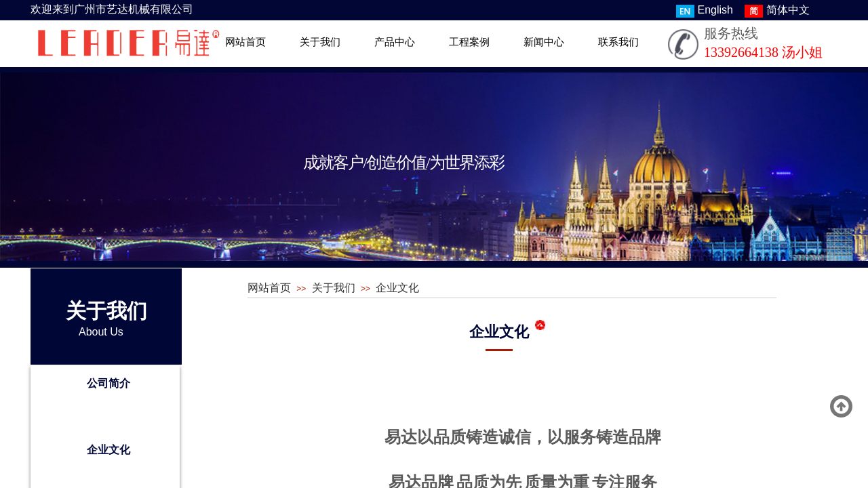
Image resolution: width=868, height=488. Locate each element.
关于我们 (320, 42)
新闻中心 (544, 42)
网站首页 (245, 42)
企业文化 (108, 450)
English (705, 11)
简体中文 (777, 11)
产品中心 (395, 42)
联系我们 (618, 42)
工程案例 (469, 42)
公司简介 (108, 383)
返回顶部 (842, 407)
